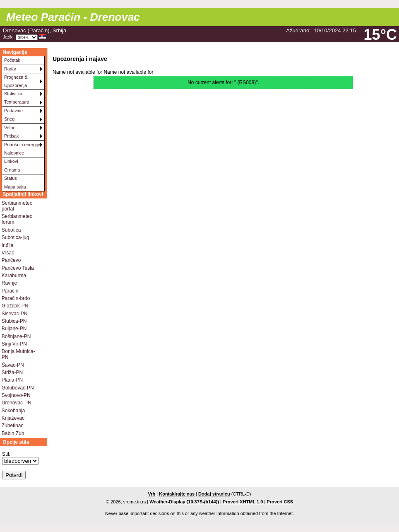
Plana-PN (12, 380)
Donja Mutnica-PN (18, 354)
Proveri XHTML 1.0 (243, 502)
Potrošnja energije (22, 145)
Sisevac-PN (15, 314)
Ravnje (9, 283)
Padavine (13, 111)
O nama (12, 170)
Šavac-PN (13, 365)
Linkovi (11, 161)
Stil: (6, 454)
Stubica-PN (14, 321)
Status (11, 178)
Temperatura (17, 102)
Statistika (13, 94)
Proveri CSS (280, 502)
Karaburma (14, 276)
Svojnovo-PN (16, 395)
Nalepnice (14, 153)
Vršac (8, 253)
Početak (12, 60)
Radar (10, 69)
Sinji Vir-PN (14, 344)
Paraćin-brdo (16, 298)
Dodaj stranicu (214, 494)
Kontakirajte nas (177, 494)
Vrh (151, 494)
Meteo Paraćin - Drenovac (73, 17)
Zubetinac (13, 426)
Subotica (11, 230)
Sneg (9, 119)
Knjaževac (13, 418)
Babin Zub (13, 433)
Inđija (8, 245)
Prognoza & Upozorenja (16, 81)
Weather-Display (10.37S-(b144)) (185, 502)
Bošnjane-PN (16, 336)
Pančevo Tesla (18, 268)
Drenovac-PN (17, 403)
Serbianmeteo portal (17, 206)
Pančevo (11, 260)
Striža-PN (12, 372)
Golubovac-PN (18, 388)
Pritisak (11, 136)
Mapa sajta (15, 187)
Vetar (9, 128)
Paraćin (10, 291)
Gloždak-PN (15, 306)
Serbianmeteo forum (17, 219)
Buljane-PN (14, 329)
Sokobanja (13, 411)
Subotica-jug (16, 237)
